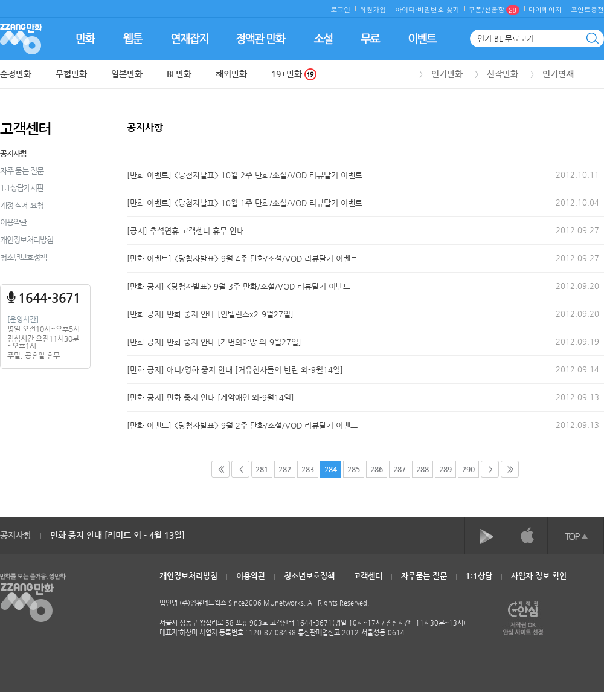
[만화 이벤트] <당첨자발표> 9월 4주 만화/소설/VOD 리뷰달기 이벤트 (242, 258)
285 (354, 469)
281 (262, 469)
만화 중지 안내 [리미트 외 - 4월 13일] (117, 535)
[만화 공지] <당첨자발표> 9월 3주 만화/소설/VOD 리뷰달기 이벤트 (239, 286)
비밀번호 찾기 (439, 9)
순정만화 (16, 74)
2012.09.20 (577, 286)
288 (422, 469)
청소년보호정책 (23, 257)
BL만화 (179, 74)
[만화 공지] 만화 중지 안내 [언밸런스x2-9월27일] (210, 314)
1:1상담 (479, 576)
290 (468, 469)
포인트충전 (587, 9)
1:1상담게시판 (22, 188)
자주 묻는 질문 (22, 171)
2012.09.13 (577, 397)
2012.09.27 (577, 230)
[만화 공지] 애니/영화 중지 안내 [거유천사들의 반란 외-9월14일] (235, 370)
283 (308, 469)
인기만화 (447, 74)
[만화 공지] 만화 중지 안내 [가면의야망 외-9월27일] (214, 342)
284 (331, 469)
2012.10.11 (577, 174)
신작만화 (503, 74)
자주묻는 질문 (424, 576)
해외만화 (231, 74)
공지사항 (13, 153)
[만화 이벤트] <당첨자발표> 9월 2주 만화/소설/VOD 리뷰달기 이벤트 (242, 425)
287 (400, 469)
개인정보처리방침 (27, 240)
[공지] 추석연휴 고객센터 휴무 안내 (185, 231)
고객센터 (368, 576)
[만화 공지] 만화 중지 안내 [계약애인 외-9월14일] (210, 397)
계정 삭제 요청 (22, 205)
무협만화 (71, 74)
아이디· (406, 9)
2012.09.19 (577, 341)
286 (377, 469)
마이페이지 (545, 9)
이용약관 (13, 222)
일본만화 (127, 74)
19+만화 (294, 74)
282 (285, 469)
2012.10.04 (577, 202)
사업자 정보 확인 (539, 576)
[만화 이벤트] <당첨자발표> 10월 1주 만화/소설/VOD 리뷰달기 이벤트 (245, 203)
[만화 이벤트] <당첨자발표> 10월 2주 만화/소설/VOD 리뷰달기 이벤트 (245, 175)
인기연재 (558, 74)
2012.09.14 (577, 369)
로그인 (340, 9)
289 (445, 469)
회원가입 (373, 9)
